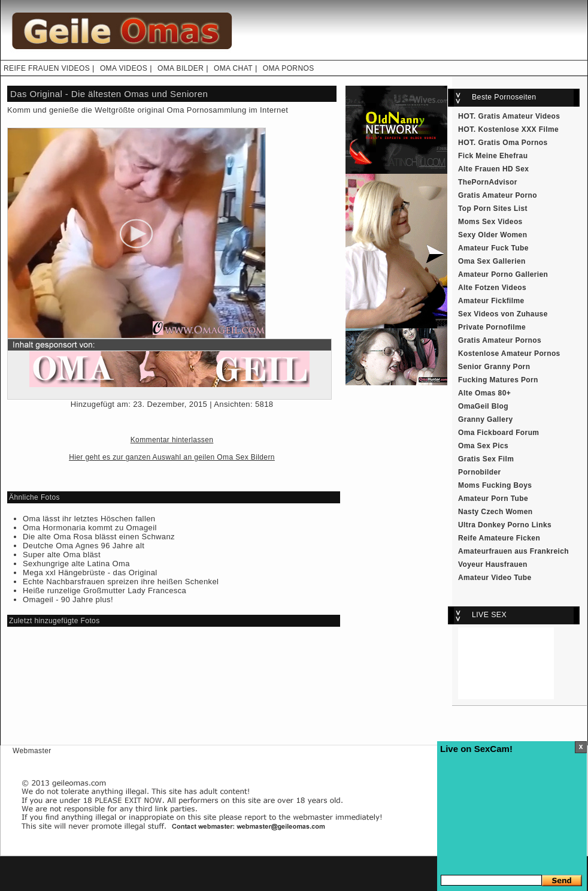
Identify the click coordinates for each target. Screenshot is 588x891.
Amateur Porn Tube (493, 499)
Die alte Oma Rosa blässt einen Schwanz (99, 537)
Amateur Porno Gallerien (503, 274)
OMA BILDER (181, 68)
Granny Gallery (486, 419)
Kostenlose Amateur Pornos (509, 354)
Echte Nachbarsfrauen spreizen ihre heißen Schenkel (121, 582)
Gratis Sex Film (486, 459)
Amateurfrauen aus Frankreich (513, 551)
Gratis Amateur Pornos (500, 340)
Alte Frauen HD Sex (493, 169)
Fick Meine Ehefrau (493, 156)
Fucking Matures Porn (498, 380)
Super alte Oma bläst (62, 555)
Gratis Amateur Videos (519, 116)
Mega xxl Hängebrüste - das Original (90, 573)
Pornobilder (480, 472)
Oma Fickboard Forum (498, 433)
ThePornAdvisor (488, 182)
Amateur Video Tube (495, 578)
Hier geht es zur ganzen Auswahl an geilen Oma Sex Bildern (172, 457)
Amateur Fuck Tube (493, 248)
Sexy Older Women (492, 235)
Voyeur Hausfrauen (493, 564)
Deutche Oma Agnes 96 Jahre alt (84, 546)
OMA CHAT (233, 68)
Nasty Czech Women (495, 512)
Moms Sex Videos (490, 222)
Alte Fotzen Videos (492, 288)
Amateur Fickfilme (491, 301)
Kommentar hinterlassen (172, 440)
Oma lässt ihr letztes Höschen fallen (89, 519)
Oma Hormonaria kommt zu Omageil (90, 528)
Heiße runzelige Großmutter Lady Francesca (104, 591)
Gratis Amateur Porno (498, 195)
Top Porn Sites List (493, 209)
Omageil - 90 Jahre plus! (68, 599)
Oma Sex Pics (483, 446)
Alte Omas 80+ (484, 393)
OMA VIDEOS (124, 68)
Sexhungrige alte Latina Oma (76, 564)
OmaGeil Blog (483, 406)
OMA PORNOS (289, 68)
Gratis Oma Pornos (513, 143)
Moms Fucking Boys (495, 485)
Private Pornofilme (492, 327)
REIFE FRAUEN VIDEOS (47, 68)
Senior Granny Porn (494, 367)
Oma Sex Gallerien (492, 261)
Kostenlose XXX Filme (519, 129)
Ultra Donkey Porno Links (505, 525)
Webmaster (32, 751)
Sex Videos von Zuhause (503, 314)
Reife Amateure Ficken (499, 538)
